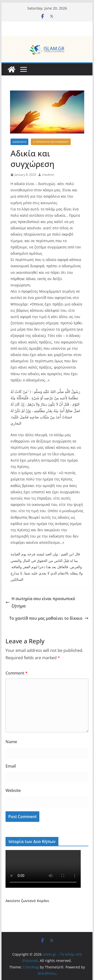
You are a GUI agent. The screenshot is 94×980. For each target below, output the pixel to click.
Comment (17, 673)
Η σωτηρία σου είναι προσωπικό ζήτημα (40, 602)
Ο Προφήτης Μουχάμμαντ (51, 142)
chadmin (48, 175)
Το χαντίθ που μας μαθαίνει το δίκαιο (49, 618)
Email (11, 766)
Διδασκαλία (19, 142)
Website (13, 790)
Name (11, 742)
